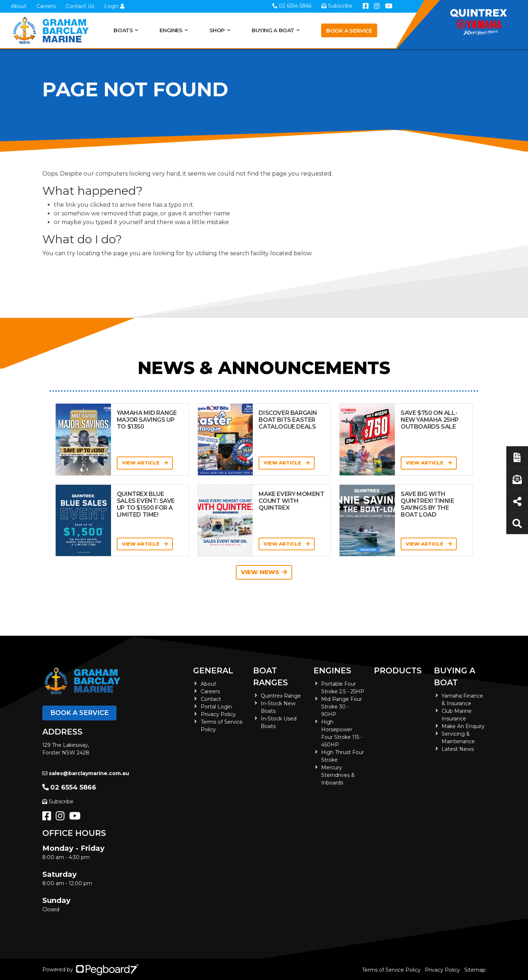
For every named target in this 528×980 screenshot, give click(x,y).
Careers (46, 6)
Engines (171, 30)
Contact (211, 699)
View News (264, 572)
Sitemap (475, 970)
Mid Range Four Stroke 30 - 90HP (342, 707)
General (213, 671)
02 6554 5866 (69, 787)
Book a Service (349, 31)
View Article (145, 463)
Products (398, 671)
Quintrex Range (281, 696)
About (19, 6)
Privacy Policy (218, 714)
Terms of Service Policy (391, 970)
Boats (123, 30)
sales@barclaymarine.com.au (86, 773)
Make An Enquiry (463, 726)
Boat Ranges (271, 677)
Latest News (458, 749)
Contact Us (80, 6)
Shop (217, 30)
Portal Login (216, 707)
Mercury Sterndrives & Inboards (338, 775)
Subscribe (58, 802)
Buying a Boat (273, 30)
